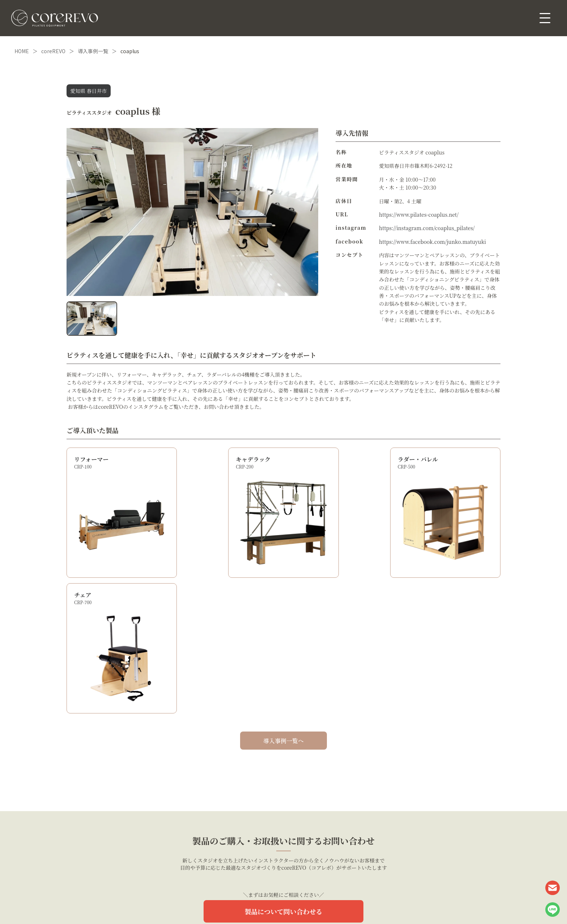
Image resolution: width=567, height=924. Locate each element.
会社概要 (311, 903)
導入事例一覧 (93, 51)
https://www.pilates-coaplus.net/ (419, 215)
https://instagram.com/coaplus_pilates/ (427, 228)
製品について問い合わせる (283, 770)
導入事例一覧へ (283, 599)
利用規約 (291, 903)
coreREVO (53, 51)
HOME (22, 51)
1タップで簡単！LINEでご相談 (283, 797)
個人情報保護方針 (263, 903)
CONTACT (553, 888)
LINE (553, 910)
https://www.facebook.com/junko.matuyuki (433, 242)
